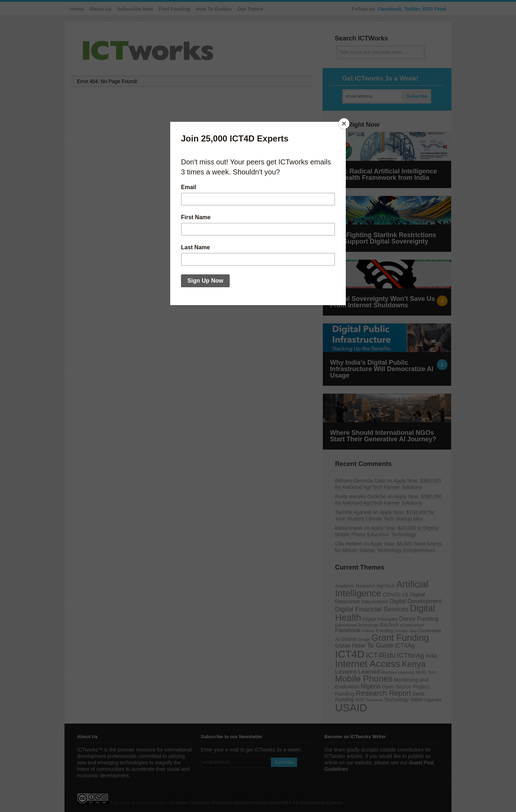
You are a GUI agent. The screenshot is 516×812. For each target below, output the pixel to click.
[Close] (344, 124)
